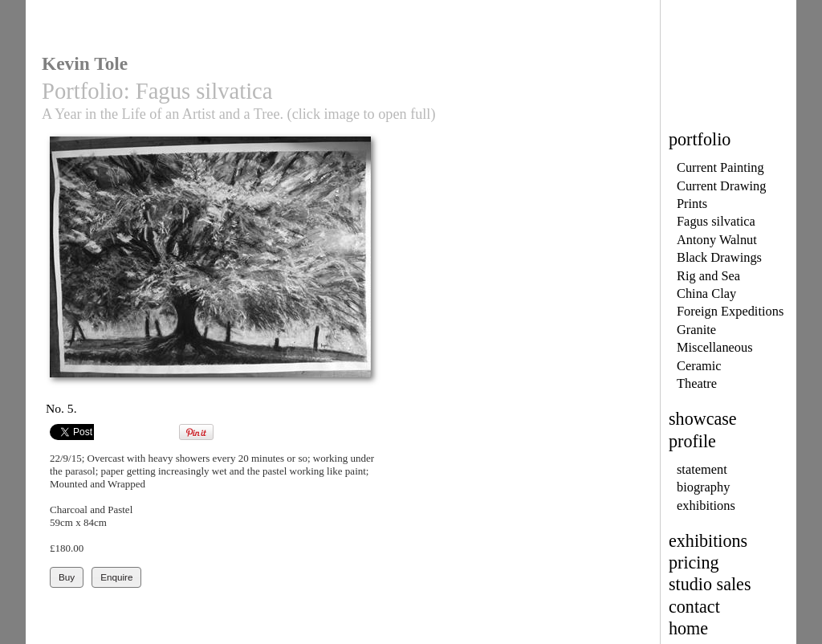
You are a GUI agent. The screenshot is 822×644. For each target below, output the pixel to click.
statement (702, 469)
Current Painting (720, 167)
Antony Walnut (717, 240)
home (688, 628)
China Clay (706, 293)
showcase (703, 419)
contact (694, 607)
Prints (692, 204)
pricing (694, 562)
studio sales (710, 584)
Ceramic (699, 366)
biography (703, 487)
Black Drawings (719, 257)
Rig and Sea (708, 276)
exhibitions (706, 505)
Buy (67, 577)
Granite (696, 330)
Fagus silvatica (716, 221)
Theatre (697, 383)
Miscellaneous (715, 347)
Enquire (116, 577)
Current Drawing (721, 186)
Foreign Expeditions (730, 311)
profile (692, 441)
